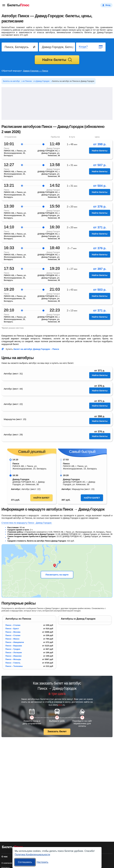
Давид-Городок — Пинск (36, 71)
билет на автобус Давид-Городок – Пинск (36, 349)
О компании (7, 863)
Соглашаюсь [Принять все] (25, 862)
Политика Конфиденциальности (32, 855)
